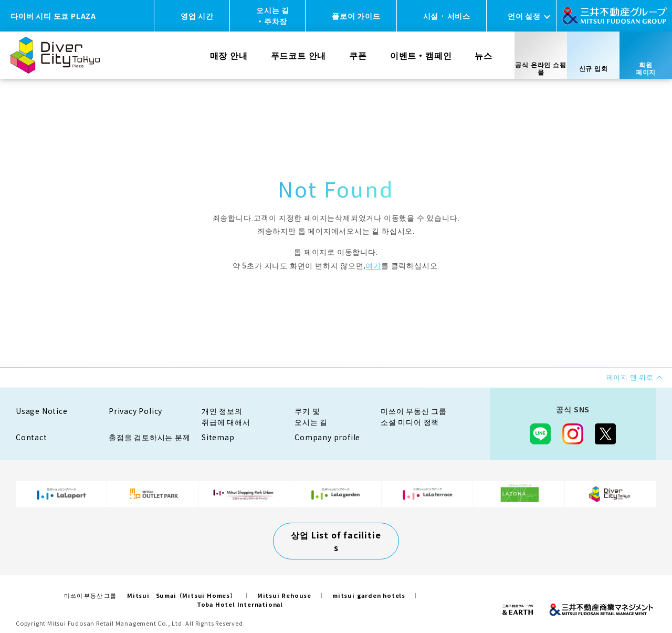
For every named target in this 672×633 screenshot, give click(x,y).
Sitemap (218, 437)
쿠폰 (358, 55)
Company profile (327, 437)
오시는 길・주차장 (273, 15)
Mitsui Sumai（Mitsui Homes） (182, 595)
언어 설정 (524, 16)
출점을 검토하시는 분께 (150, 437)
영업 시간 (197, 16)
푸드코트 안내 (299, 55)
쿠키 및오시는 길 (311, 416)
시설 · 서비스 (447, 16)
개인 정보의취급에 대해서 (226, 416)
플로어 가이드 (356, 16)
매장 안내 (229, 55)
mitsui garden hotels (369, 595)
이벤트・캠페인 (421, 55)
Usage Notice (42, 411)
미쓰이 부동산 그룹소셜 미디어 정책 (414, 416)
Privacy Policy (135, 411)
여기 (373, 266)
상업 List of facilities (336, 541)
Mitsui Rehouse (284, 595)
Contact (31, 437)
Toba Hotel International (240, 604)
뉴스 (484, 55)
